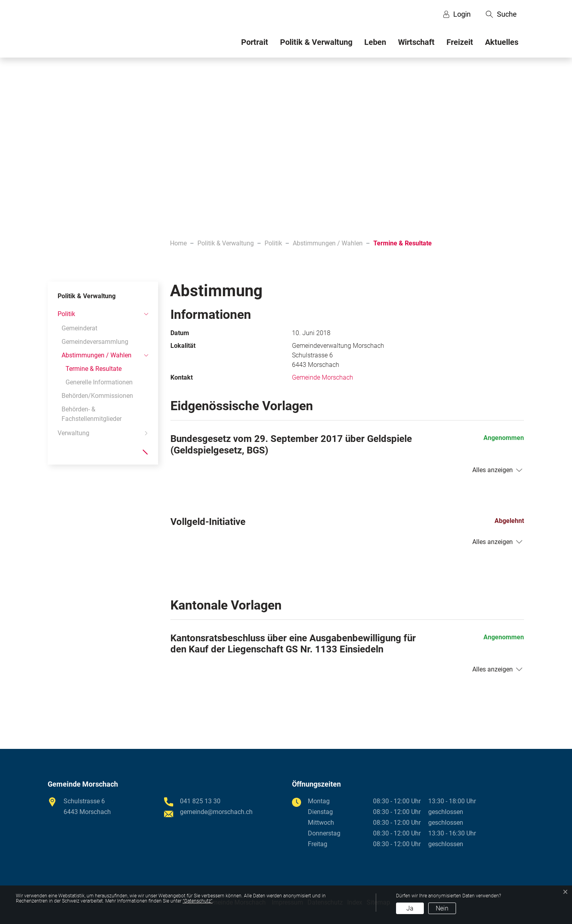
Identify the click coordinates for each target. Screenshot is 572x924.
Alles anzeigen (493, 470)
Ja (410, 908)
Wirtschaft (416, 42)
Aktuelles (502, 42)
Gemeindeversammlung (95, 342)
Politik (66, 314)
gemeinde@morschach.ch (216, 812)
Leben (375, 42)
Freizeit (460, 42)
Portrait (255, 42)
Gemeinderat (79, 328)
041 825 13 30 (200, 801)
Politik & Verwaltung (316, 42)
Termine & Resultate (94, 370)
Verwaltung (73, 433)
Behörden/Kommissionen (97, 396)
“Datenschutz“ (198, 901)
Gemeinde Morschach (323, 377)
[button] (501, 14)
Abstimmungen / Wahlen (97, 355)
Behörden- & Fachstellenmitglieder (92, 414)
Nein (442, 908)
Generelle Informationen (99, 382)
